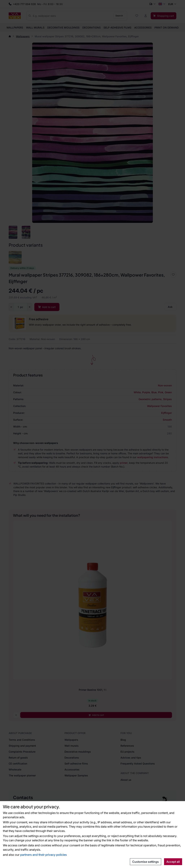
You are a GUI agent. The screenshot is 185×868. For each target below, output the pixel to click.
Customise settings (146, 862)
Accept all (173, 862)
